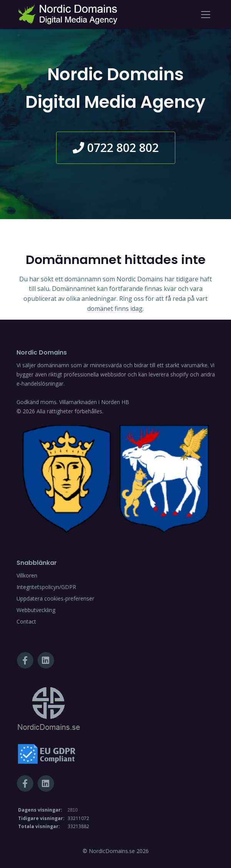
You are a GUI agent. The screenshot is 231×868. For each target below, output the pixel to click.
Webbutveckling (36, 610)
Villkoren (27, 575)
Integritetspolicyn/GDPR (46, 587)
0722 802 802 (116, 148)
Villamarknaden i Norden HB (94, 402)
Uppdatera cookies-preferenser (55, 598)
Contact (26, 621)
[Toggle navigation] (206, 15)
